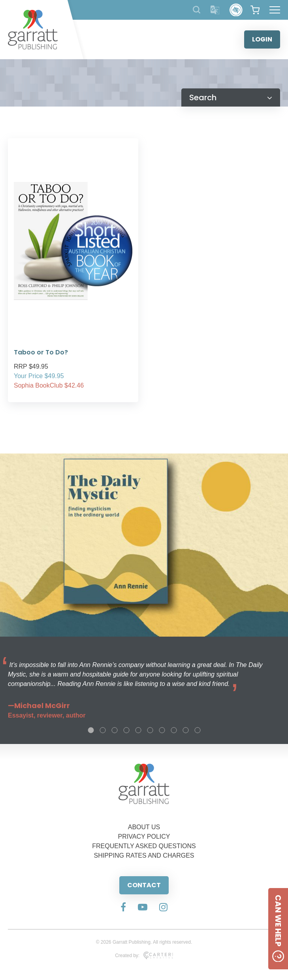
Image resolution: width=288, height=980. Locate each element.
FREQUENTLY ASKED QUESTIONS (144, 846)
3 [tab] (115, 730)
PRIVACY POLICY (144, 837)
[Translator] (215, 10)
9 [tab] (186, 730)
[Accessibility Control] (236, 10)
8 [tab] (174, 730)
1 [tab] (91, 730)
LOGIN (262, 39)
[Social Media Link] (123, 908)
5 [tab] (138, 730)
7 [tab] (162, 730)
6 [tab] (150, 730)
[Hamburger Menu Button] (275, 10)
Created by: (144, 956)
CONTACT (144, 885)
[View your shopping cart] (255, 10)
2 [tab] (103, 730)
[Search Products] (197, 10)
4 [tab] (126, 730)
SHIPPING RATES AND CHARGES (144, 855)
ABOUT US (144, 827)
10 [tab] (198, 730)
